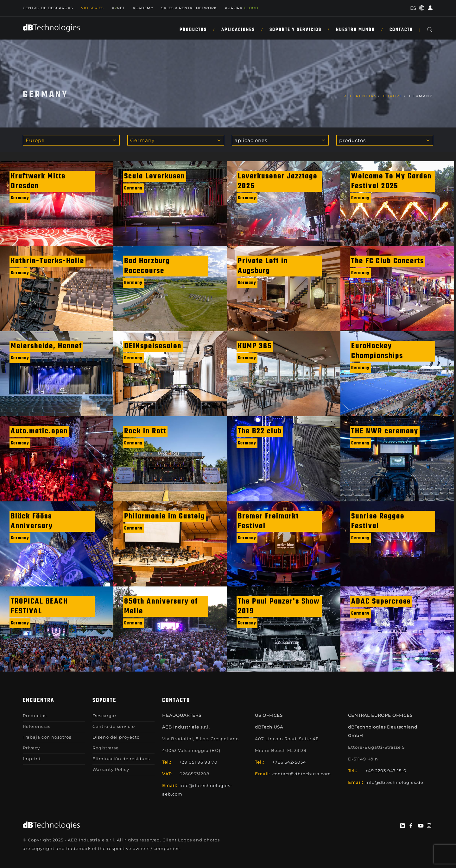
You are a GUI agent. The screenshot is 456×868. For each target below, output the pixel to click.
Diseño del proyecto (116, 737)
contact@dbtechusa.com (302, 774)
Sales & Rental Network (189, 8)
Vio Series (92, 8)
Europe (393, 96)
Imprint (32, 759)
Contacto (401, 30)
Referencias (360, 96)
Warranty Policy (111, 769)
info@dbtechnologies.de (394, 782)
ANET (118, 8)
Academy (143, 8)
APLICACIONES (238, 30)
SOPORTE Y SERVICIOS (295, 30)
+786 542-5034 (289, 762)
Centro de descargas (48, 8)
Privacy (31, 748)
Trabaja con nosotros (47, 737)
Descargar (104, 716)
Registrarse (106, 748)
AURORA (242, 8)
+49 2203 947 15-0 (386, 771)
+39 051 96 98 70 (199, 762)
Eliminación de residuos (121, 759)
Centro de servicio (114, 726)
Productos (193, 30)
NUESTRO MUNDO (355, 30)
